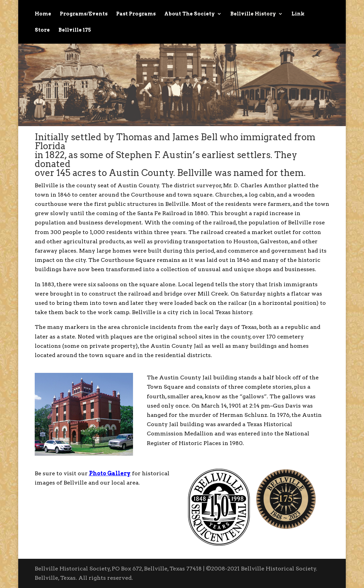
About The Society (190, 14)
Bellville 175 (75, 30)
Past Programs (136, 14)
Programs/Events (84, 14)
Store (42, 30)
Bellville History (253, 14)
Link (298, 14)
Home (43, 14)
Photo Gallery (110, 473)
